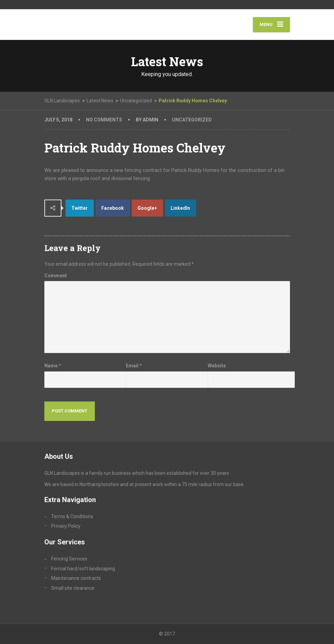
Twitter (79, 208)
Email (134, 366)
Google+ (147, 208)
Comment (56, 276)
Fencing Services (69, 559)
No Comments (104, 120)
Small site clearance (73, 588)
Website (217, 366)
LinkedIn (180, 208)
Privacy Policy (66, 526)
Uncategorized (192, 120)
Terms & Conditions (72, 516)
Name (53, 366)
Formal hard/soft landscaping (83, 569)
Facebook (113, 208)
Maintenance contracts (76, 578)
